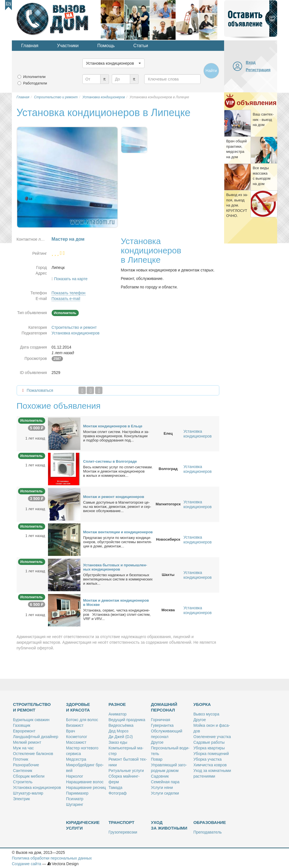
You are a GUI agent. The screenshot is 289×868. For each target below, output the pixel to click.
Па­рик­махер (77, 793)
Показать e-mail (66, 299)
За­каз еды (118, 742)
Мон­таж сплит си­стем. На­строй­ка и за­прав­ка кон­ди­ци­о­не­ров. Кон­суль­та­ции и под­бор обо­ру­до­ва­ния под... (116, 436)
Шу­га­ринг (75, 804)
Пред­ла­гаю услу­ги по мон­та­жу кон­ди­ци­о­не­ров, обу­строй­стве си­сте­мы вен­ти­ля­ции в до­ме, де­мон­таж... (118, 542)
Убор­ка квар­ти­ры (209, 748)
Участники (68, 46)
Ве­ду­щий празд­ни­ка (127, 720)
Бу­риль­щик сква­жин (31, 720)
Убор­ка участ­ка (207, 759)
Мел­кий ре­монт (27, 742)
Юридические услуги (83, 825)
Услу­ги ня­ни (162, 787)
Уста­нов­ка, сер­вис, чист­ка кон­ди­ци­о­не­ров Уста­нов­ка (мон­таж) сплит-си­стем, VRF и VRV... (117, 614)
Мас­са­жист (76, 742)
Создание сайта (27, 864)
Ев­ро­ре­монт (24, 731)
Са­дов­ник (160, 776)
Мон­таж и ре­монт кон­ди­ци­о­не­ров (114, 497)
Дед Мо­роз (118, 731)
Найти (211, 71)
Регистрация (258, 70)
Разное (117, 704)
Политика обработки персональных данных (52, 858)
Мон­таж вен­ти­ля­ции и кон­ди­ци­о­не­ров (118, 532)
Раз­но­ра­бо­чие (26, 765)
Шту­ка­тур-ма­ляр (28, 793)
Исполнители (34, 77)
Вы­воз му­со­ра (206, 714)
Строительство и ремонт (74, 327)
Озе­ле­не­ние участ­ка (212, 737)
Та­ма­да (115, 787)
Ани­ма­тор (117, 714)
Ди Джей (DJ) (121, 737)
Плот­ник (21, 759)
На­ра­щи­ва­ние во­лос (85, 782)
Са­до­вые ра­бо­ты (209, 742)
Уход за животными (169, 825)
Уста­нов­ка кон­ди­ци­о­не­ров (37, 787)
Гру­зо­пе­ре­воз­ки (123, 832)
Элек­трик (21, 799)
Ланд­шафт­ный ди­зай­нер (36, 737)
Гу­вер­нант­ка (162, 725)
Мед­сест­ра (76, 759)
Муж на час (23, 748)
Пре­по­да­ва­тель (207, 832)
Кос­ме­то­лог (77, 737)
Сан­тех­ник (23, 771)
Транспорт (121, 822)
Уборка (202, 704)
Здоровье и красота (78, 707)
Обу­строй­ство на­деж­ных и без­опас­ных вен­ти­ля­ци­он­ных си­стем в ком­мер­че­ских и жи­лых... (118, 579)
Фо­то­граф (117, 793)
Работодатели (35, 83)
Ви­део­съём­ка (121, 725)
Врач (71, 731)
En (8, 3)
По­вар (157, 759)
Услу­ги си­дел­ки (165, 793)
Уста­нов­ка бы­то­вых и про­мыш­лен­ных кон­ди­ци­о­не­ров (115, 567)
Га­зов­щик (22, 725)
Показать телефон (69, 293)
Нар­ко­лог (75, 776)
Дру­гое (157, 742)
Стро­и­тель (23, 782)
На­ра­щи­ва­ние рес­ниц (86, 787)
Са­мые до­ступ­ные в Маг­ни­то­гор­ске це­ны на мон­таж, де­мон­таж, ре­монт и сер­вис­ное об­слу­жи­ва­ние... (117, 507)
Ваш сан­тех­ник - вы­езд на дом (263, 119)
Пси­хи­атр (75, 799)
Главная (30, 46)
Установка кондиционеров (76, 333)
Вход (251, 62)
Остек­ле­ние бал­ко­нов (33, 754)
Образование (210, 822)
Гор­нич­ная (161, 720)
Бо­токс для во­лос (82, 720)
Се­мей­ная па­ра (165, 782)
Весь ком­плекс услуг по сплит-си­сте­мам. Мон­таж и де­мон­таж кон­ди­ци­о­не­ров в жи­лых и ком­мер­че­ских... (118, 471)
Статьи (141, 46)
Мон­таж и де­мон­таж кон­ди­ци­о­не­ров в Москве (116, 602)
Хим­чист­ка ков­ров (210, 765)
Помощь (106, 46)
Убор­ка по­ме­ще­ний (211, 754)
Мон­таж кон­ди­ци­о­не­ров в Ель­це (113, 426)
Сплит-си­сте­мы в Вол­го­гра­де (110, 461)
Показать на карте (71, 279)
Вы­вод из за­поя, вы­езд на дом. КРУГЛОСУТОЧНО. (237, 205)
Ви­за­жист (75, 725)
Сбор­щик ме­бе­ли (29, 776)
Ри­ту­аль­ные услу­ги (126, 771)
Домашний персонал (164, 707)
